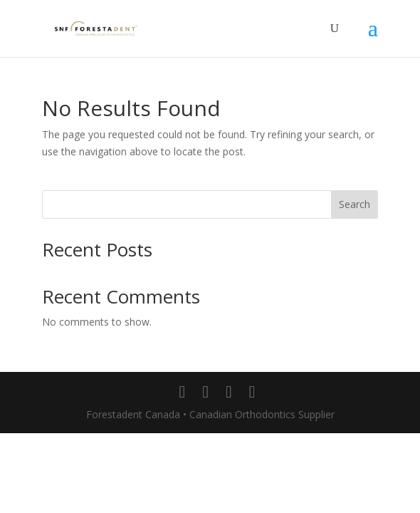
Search (355, 204)
